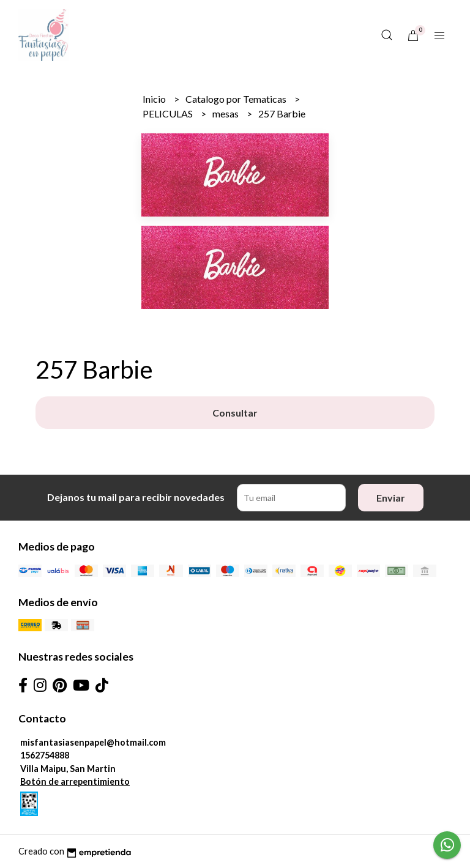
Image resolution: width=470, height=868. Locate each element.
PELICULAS (169, 113)
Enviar (391, 498)
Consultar (235, 413)
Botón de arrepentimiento (75, 781)
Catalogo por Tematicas (237, 99)
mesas (226, 113)
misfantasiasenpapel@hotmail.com (93, 742)
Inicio (155, 99)
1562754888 (45, 755)
